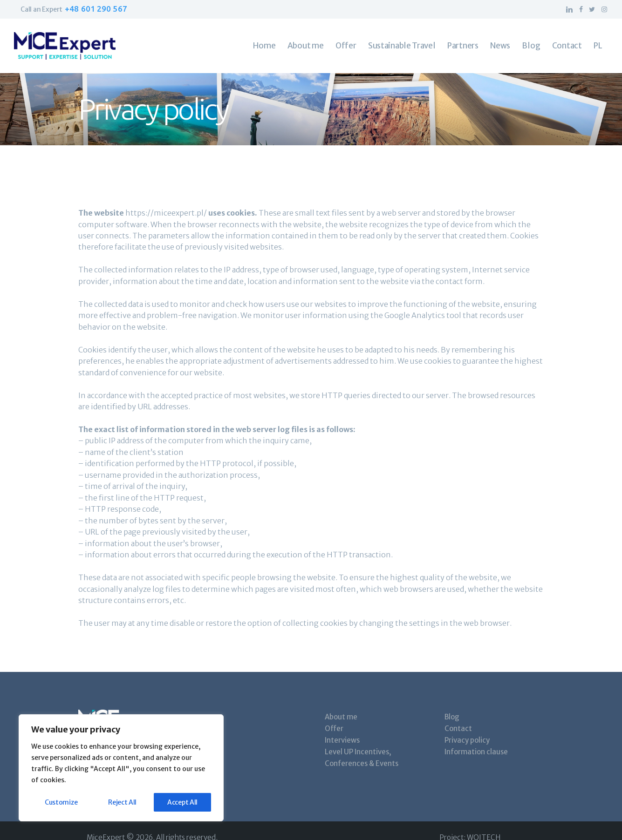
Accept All (182, 802)
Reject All (122, 802)
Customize (61, 802)
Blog (452, 717)
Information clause (476, 752)
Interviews (342, 740)
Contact (458, 728)
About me (341, 717)
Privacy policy (467, 740)
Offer (334, 728)
